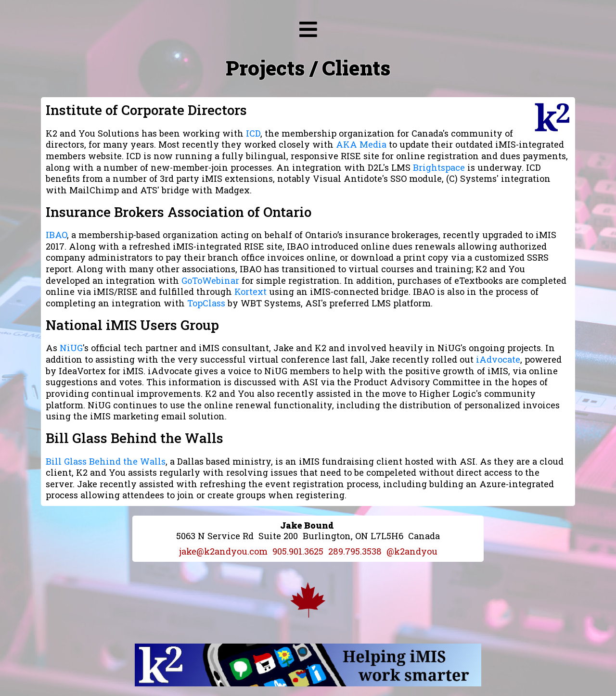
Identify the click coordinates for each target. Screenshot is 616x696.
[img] (308, 29)
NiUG (71, 348)
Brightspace (439, 167)
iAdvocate (498, 359)
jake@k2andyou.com (223, 551)
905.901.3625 (298, 551)
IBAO (56, 235)
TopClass (206, 303)
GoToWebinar (210, 280)
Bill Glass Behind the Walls (106, 461)
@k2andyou (412, 551)
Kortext (250, 291)
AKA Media (361, 144)
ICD (253, 133)
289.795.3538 (355, 551)
